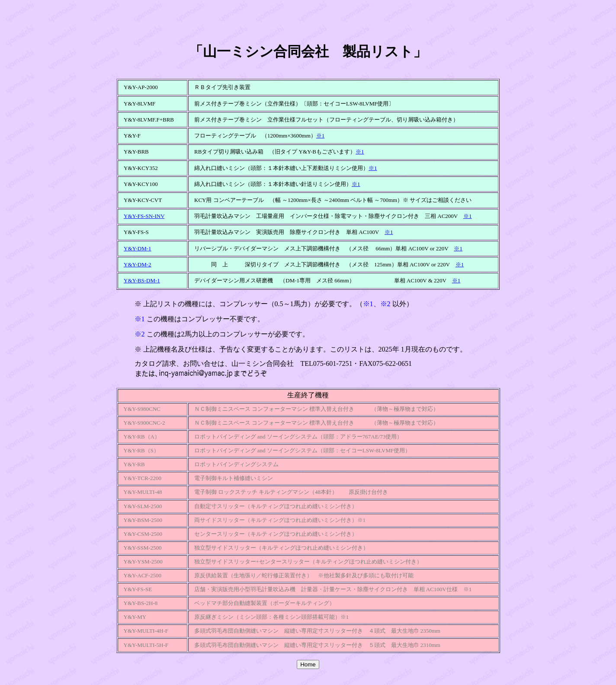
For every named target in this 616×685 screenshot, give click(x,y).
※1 (321, 136)
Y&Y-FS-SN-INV (144, 216)
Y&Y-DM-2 (138, 264)
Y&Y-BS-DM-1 (142, 280)
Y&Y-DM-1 (138, 248)
